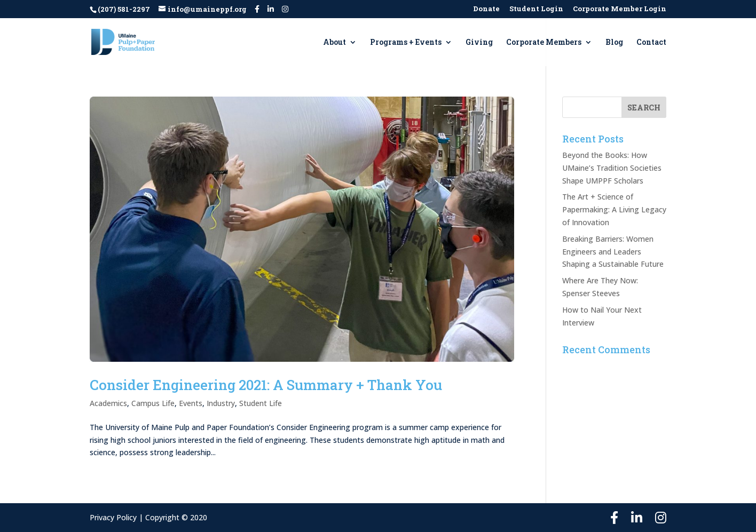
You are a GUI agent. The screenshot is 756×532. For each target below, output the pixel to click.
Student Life (261, 403)
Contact (651, 43)
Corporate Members (544, 43)
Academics (108, 403)
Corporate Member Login (620, 9)
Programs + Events (406, 43)
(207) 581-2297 (124, 9)
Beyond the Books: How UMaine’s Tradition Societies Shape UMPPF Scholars (612, 168)
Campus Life (153, 403)
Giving (479, 43)
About (334, 43)
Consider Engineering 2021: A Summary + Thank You (266, 385)
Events (191, 403)
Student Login (536, 9)
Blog (614, 43)
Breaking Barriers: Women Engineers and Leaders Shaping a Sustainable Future (613, 252)
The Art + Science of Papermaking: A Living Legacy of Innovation (614, 209)
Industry (221, 403)
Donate (486, 9)
